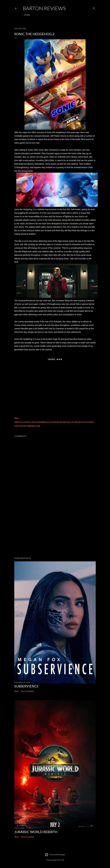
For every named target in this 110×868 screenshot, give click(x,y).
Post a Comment (27, 691)
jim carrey (83, 422)
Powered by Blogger (55, 855)
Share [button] (17, 418)
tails (38, 426)
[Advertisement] (55, 530)
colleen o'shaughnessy (40, 422)
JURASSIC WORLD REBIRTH (36, 832)
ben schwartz (25, 422)
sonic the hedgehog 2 (28, 426)
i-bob (62, 860)
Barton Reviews (44, 8)
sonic (16, 426)
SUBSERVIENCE (26, 686)
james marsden (72, 422)
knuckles (90, 422)
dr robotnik (54, 422)
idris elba (62, 422)
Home (27, 15)
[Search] (94, 8)
